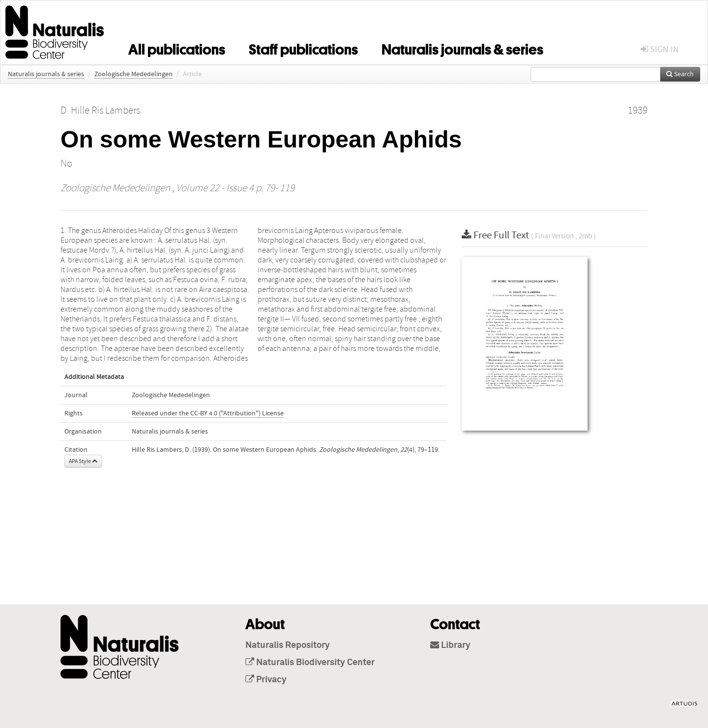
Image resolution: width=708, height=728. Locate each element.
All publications (177, 48)
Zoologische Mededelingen (133, 74)
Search (680, 74)
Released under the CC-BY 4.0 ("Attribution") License (208, 413)
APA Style (83, 461)
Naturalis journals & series (462, 48)
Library (450, 645)
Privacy (266, 680)
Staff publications (303, 48)
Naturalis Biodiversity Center (310, 663)
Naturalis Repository (288, 645)
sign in (660, 49)
